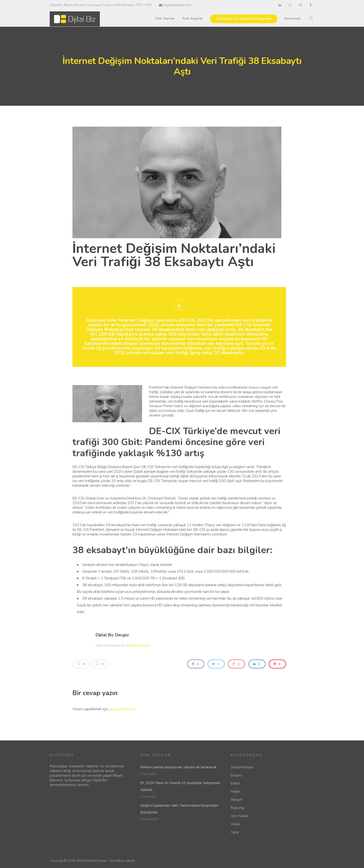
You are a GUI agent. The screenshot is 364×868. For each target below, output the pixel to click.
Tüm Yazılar (165, 18)
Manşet (236, 800)
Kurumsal (293, 18)
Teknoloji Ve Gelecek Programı (244, 19)
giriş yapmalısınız (122, 709)
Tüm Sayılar (193, 18)
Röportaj (237, 808)
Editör (235, 783)
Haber (236, 792)
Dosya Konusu (242, 767)
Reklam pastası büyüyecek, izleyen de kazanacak (178, 767)
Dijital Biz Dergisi (112, 635)
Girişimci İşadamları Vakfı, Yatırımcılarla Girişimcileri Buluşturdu (179, 809)
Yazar (235, 832)
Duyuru (236, 775)
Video (235, 824)
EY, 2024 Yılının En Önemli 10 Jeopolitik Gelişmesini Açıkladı (180, 786)
